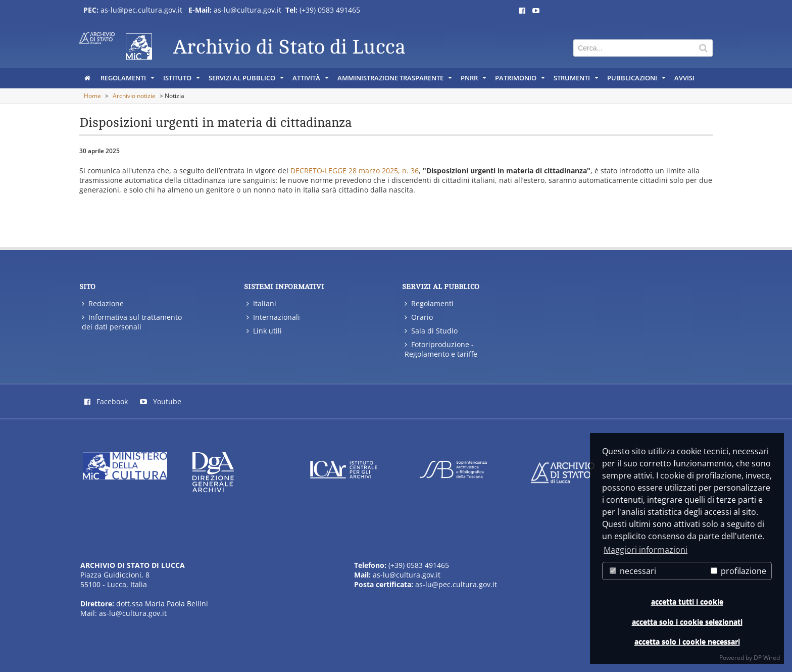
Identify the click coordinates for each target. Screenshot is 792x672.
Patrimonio (521, 80)
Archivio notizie (134, 96)
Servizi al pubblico (247, 80)
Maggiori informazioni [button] (646, 550)
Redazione (103, 303)
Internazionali (273, 317)
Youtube (161, 401)
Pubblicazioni (637, 80)
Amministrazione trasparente (395, 80)
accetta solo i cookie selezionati (687, 622)
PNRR (474, 80)
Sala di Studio (431, 331)
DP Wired (767, 658)
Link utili (264, 331)
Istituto (182, 80)
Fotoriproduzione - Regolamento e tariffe (441, 349)
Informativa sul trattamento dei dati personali (132, 322)
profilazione (738, 571)
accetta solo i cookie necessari (687, 641)
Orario (419, 317)
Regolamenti (128, 80)
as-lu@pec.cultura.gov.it (141, 10)
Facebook (106, 401)
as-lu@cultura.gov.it (249, 10)
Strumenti (577, 80)
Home (92, 96)
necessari (633, 571)
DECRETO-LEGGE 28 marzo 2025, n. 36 (355, 171)
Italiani (261, 303)
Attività (311, 80)
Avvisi (684, 78)
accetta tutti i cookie (687, 602)
